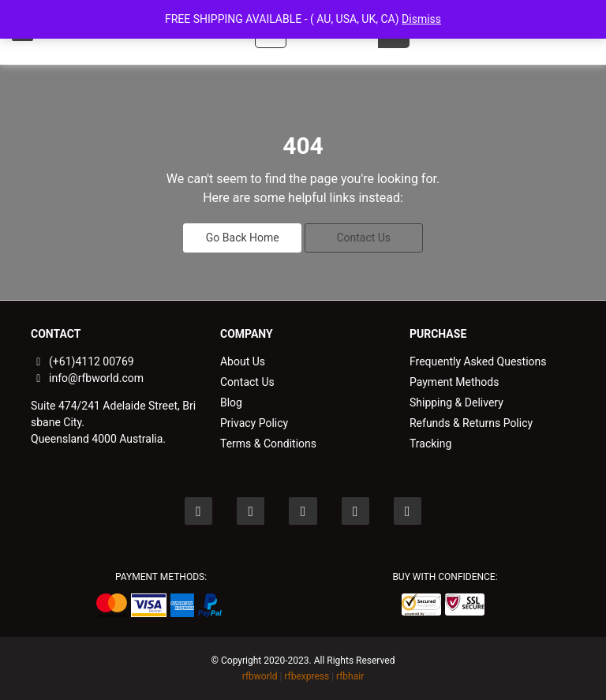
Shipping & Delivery (456, 402)
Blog (231, 402)
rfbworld (260, 676)
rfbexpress (307, 676)
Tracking (430, 444)
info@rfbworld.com (87, 378)
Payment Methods (454, 382)
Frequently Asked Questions (478, 361)
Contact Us (363, 238)
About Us (243, 361)
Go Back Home (243, 238)
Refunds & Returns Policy (471, 423)
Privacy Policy (254, 423)
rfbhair (350, 676)
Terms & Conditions (268, 444)
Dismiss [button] (421, 19)
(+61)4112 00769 (82, 361)
